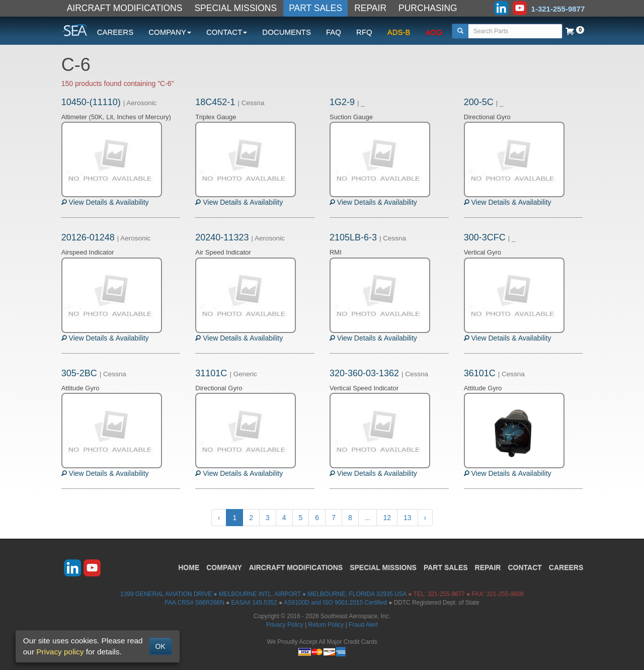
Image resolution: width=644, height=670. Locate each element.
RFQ (364, 32)
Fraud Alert (363, 625)
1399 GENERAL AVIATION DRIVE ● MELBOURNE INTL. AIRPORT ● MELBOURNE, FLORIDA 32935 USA (263, 594)
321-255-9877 (446, 594)
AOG (434, 32)
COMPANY (224, 567)
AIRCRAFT (296, 567)
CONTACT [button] (227, 32)
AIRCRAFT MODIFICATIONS (125, 8)
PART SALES (315, 8)
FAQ (334, 32)
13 (408, 518)
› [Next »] (425, 518)
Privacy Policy (285, 625)
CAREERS (115, 32)
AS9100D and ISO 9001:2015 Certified (335, 603)
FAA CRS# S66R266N (194, 603)
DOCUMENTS (287, 32)
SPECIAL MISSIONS (235, 8)
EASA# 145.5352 (254, 603)
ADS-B (399, 32)
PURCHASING (428, 8)
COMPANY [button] (170, 32)
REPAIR (370, 8)
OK (160, 646)
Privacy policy (60, 652)
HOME (189, 567)
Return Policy (326, 625)
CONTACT (525, 567)
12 (387, 518)
